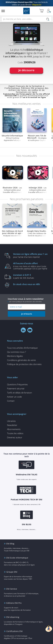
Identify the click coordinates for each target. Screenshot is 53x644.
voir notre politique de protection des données (25, 302)
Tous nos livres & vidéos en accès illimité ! (27, 3)
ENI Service (12, 589)
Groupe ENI (12, 572)
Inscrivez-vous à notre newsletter (26, 300)
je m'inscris (27, 314)
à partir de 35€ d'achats (31, 276)
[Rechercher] (48, 19)
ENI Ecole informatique (17, 558)
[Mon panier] (41, 11)
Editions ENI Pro (14, 603)
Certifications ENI (14, 631)
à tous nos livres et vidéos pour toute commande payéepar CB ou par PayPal (31, 266)
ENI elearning (13, 617)
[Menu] (3, 11)
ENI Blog (10, 544)
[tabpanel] (26, 52)
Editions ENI (26, 11)
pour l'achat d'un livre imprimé (31, 255)
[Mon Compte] (49, 11)
